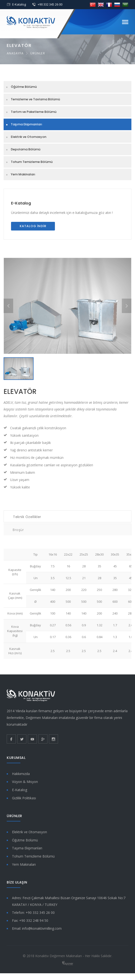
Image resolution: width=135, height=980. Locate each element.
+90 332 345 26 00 (50, 4)
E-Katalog (19, 4)
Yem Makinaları (23, 174)
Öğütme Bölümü (24, 87)
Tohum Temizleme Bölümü (32, 162)
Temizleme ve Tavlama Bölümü (35, 99)
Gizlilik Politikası (24, 798)
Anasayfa (15, 53)
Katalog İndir (33, 226)
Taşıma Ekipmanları (26, 124)
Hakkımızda (21, 774)
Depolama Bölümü (26, 149)
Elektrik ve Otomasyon (29, 137)
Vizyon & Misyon (25, 782)
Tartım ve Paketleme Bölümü (34, 112)
